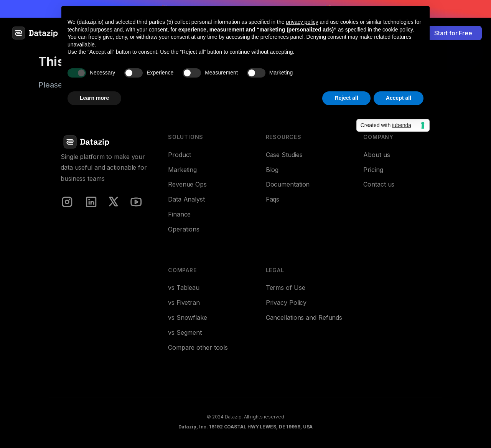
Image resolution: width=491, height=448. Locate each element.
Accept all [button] (399, 98)
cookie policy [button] (398, 30)
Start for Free (453, 33)
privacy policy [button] (302, 22)
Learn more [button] (94, 98)
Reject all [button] (346, 98)
